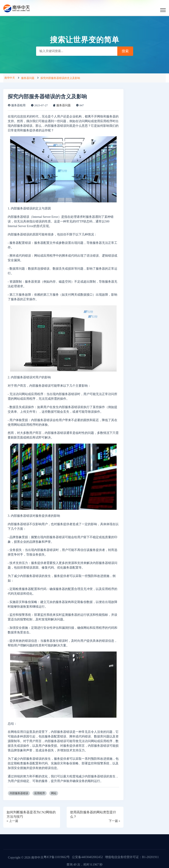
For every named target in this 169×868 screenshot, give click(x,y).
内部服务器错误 (19, 793)
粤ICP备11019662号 (57, 857)
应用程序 (40, 793)
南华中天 (10, 78)
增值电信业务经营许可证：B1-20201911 (132, 857)
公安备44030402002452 (87, 857)
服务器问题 (28, 78)
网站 (54, 793)
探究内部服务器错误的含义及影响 (60, 78)
